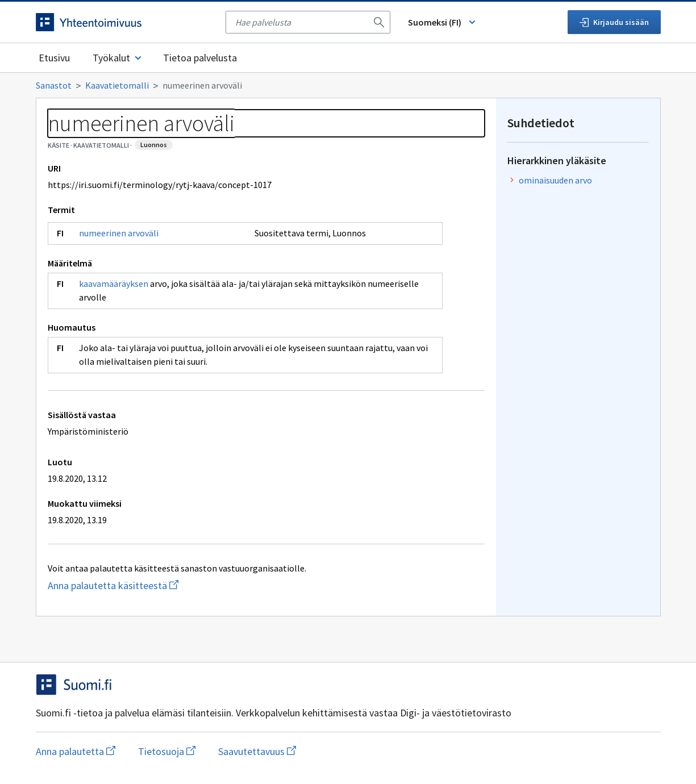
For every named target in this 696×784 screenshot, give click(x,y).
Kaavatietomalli (117, 85)
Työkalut (118, 58)
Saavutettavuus (257, 751)
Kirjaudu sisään (614, 22)
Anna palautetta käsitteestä (166, 585)
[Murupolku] (348, 85)
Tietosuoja (167, 751)
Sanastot (54, 85)
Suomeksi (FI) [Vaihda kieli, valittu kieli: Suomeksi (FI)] (443, 22)
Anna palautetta (76, 751)
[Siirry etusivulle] (125, 22)
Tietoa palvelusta (200, 58)
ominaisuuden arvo (555, 180)
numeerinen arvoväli (119, 233)
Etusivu (54, 58)
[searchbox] (301, 22)
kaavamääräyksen (114, 283)
